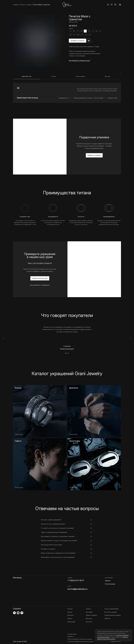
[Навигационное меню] (120, 5)
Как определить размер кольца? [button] (80, 60)
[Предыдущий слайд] (3, 335)
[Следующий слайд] (131, 335)
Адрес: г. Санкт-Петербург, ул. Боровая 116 (40, 260)
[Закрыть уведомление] (131, 631)
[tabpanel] (67, 88)
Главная (16, 5)
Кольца (29, 5)
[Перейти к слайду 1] (66, 350)
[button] (108, 5)
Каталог (22, 5)
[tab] (27, 74)
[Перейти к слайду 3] (68, 350)
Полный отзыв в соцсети (67, 346)
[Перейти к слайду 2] (67, 350)
